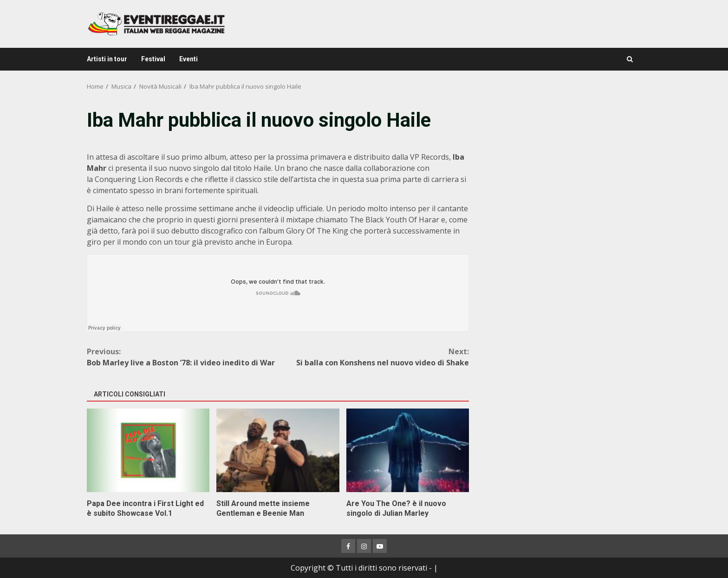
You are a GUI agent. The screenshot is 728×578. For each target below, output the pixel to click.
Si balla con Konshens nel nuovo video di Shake (374, 357)
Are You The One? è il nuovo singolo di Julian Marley (408, 450)
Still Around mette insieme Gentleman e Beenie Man (278, 450)
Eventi (188, 59)
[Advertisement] (561, 172)
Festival (153, 59)
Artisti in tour (107, 59)
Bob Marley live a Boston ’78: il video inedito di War (182, 357)
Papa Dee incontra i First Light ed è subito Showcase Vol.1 (148, 450)
